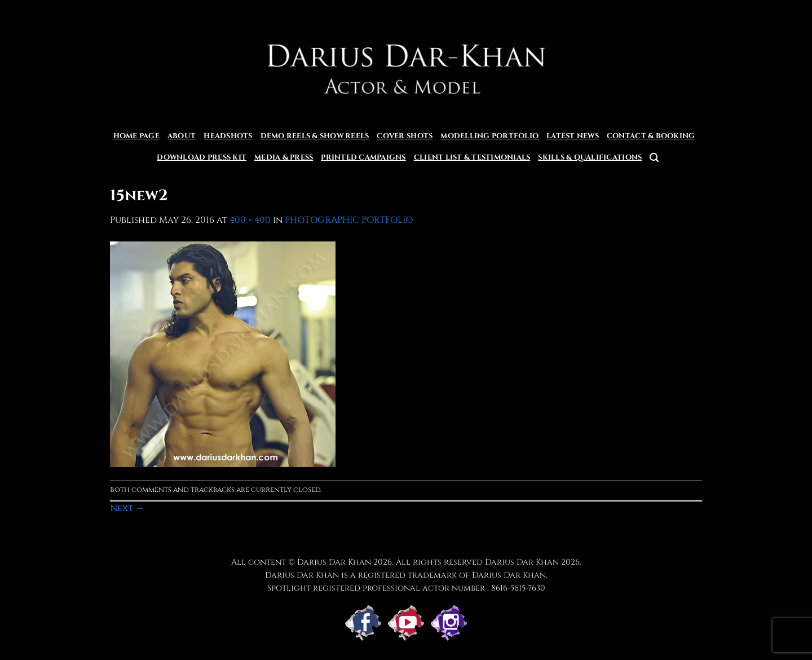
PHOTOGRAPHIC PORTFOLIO (349, 220)
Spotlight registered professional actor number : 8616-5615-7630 (406, 588)
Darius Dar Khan (522, 562)
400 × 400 (250, 220)
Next (127, 508)
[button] (654, 158)
